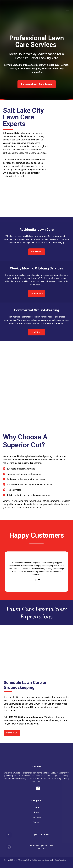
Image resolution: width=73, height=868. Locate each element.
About (36, 812)
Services (37, 817)
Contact (36, 822)
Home (36, 807)
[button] (37, 84)
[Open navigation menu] (68, 11)
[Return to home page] (12, 11)
